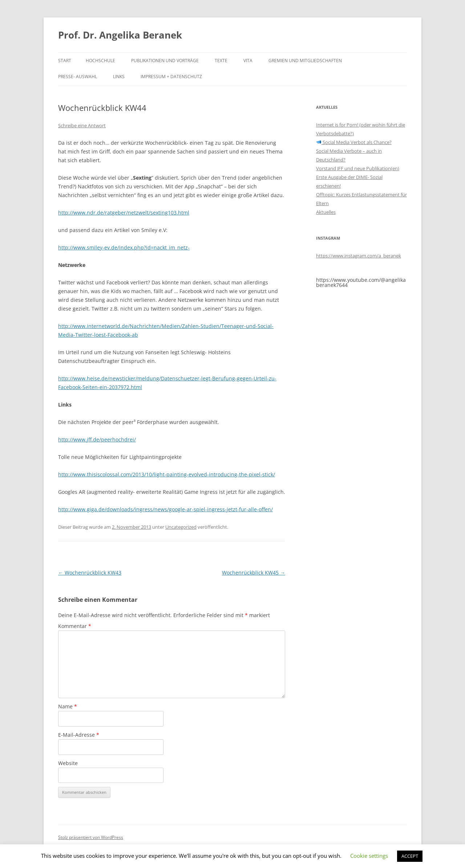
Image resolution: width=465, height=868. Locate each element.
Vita (248, 61)
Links (119, 77)
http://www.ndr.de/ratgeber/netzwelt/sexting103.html (124, 213)
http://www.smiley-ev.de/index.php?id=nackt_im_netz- (124, 247)
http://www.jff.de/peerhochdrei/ (97, 439)
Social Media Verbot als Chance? (354, 142)
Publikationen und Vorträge (165, 61)
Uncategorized (181, 527)
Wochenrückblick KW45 (254, 573)
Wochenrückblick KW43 (90, 573)
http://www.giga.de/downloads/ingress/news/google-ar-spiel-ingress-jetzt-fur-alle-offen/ (165, 509)
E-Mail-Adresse (79, 735)
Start (65, 61)
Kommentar (75, 626)
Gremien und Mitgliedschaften (305, 61)
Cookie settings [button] (369, 856)
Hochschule (100, 61)
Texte (221, 61)
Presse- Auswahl (78, 77)
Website (68, 763)
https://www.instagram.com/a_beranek (359, 256)
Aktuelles (326, 212)
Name (68, 706)
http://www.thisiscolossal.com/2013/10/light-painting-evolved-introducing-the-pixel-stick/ (167, 474)
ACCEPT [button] (410, 856)
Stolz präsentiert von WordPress (91, 837)
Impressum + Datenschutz (171, 77)
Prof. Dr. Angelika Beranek (120, 35)
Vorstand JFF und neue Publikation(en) (358, 168)
